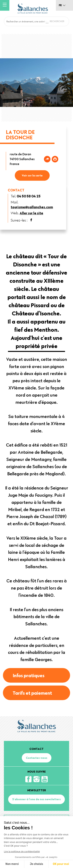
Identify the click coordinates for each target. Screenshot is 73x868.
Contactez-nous (37, 758)
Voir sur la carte (32, 175)
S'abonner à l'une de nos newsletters (36, 799)
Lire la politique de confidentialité (22, 851)
